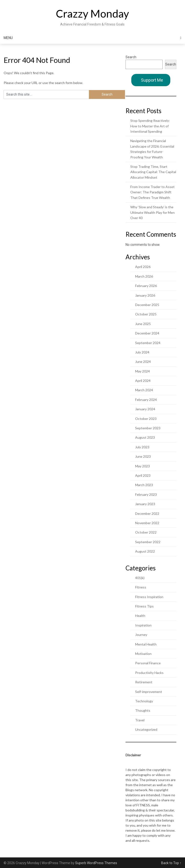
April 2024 (143, 381)
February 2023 (146, 494)
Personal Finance (148, 663)
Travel (140, 720)
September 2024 (148, 343)
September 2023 (148, 428)
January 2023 (145, 504)
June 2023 (143, 456)
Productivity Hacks (149, 673)
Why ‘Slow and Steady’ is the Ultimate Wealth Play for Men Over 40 (152, 212)
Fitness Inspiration (149, 597)
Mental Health (146, 644)
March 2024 (144, 390)
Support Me (152, 80)
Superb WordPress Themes (96, 863)
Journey (141, 635)
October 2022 (146, 532)
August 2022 (145, 551)
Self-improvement (149, 692)
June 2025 (143, 324)
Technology (144, 701)
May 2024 (142, 371)
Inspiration (143, 625)
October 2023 (146, 419)
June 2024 (143, 362)
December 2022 (147, 513)
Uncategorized (146, 729)
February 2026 (146, 286)
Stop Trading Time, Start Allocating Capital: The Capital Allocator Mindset (153, 172)
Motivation (143, 654)
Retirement (144, 682)
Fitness (141, 587)
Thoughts (143, 710)
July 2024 (142, 352)
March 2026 (144, 276)
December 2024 (147, 333)
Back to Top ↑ (171, 863)
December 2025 (147, 305)
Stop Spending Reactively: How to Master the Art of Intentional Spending (150, 126)
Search (131, 57)
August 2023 (145, 437)
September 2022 (148, 542)
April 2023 (143, 475)
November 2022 (147, 523)
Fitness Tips (144, 606)
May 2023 (142, 466)
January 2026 (145, 295)
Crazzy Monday (92, 13)
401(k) (140, 578)
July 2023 (142, 447)
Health (140, 616)
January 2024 (145, 409)
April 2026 (143, 267)
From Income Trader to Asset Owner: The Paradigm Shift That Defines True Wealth (152, 192)
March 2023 (144, 485)
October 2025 (146, 314)
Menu (8, 38)
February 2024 (146, 400)
